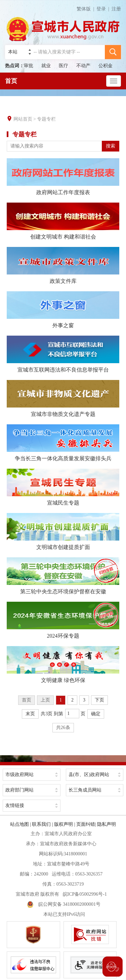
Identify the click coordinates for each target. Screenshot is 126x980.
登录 (101, 9)
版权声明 (64, 824)
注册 (116, 9)
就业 (46, 66)
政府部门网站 (19, 790)
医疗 (64, 66)
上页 (45, 700)
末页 (30, 714)
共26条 (63, 728)
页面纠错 (86, 824)
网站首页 (23, 119)
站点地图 (19, 824)
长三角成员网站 (85, 790)
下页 (99, 700)
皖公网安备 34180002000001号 (64, 904)
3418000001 (75, 854)
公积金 (106, 66)
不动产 (83, 66)
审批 (29, 66)
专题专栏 (46, 119)
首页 (11, 81)
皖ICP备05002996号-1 (85, 894)
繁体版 (87, 9)
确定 (96, 714)
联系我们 (41, 824)
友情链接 (15, 805)
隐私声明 (107, 824)
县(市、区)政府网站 (89, 775)
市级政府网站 (19, 775)
